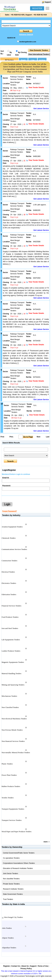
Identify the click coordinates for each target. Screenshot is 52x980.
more (46, 842)
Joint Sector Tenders (11, 874)
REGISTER (37, 8)
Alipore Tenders (8, 938)
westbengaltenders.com (28, 42)
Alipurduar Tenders (9, 948)
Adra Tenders (7, 928)
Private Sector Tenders (11, 884)
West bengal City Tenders (14, 917)
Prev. (11, 437)
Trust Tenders (8, 899)
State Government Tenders (13, 894)
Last (48, 437)
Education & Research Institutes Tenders (18, 868)
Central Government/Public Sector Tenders (19, 853)
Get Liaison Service (41, 109)
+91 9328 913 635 (17, 15)
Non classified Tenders (11, 879)
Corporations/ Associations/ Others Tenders (19, 863)
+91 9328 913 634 (40, 15)
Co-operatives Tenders (11, 858)
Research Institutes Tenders (13, 889)
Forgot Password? (10, 511)
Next (38, 437)
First (2, 437)
